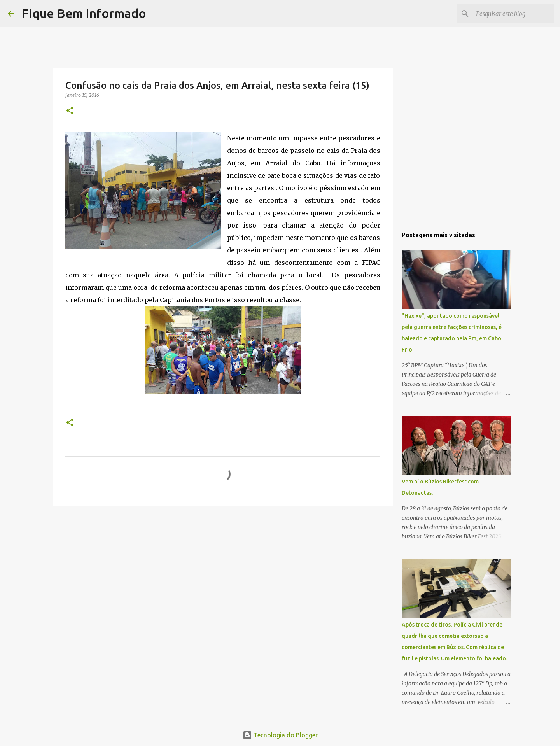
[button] (70, 111)
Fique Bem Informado (84, 13)
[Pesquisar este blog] (513, 14)
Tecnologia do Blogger (280, 735)
